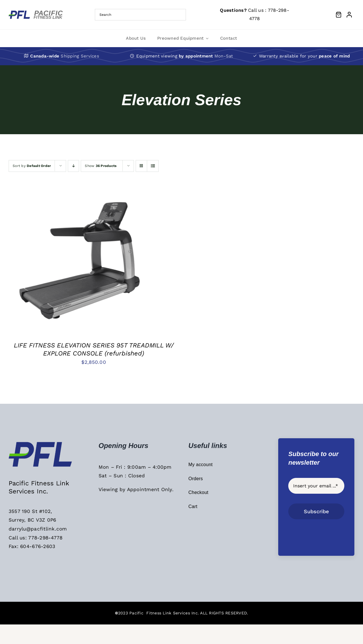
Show (101, 166)
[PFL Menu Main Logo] (37, 13)
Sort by (32, 166)
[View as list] (153, 166)
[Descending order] (73, 166)
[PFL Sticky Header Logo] (42, 443)
